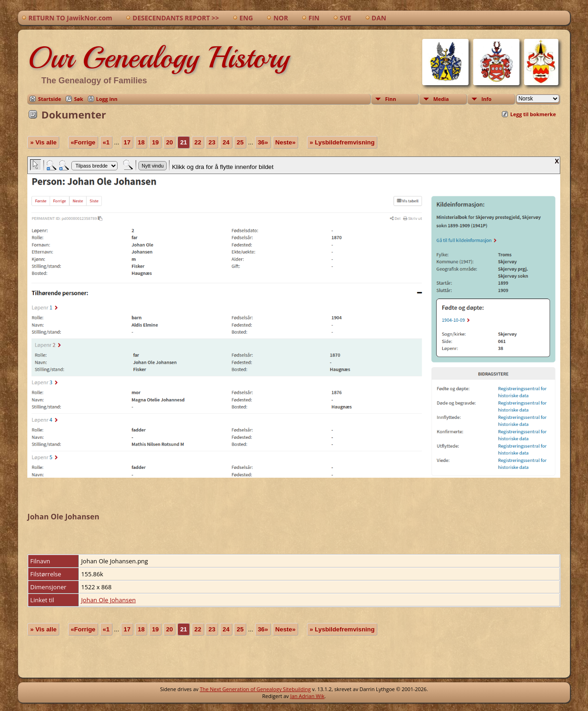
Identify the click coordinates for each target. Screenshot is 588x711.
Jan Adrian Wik (307, 696)
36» (263, 142)
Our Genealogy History (158, 57)
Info (487, 99)
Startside (50, 99)
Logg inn (107, 99)
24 (226, 142)
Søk (79, 99)
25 (240, 142)
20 (170, 142)
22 (198, 142)
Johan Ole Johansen (108, 600)
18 (141, 142)
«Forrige (83, 142)
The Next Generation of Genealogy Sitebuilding (255, 689)
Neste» (286, 142)
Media (441, 99)
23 (212, 142)
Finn (391, 99)
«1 (106, 142)
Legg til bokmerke (533, 114)
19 (155, 142)
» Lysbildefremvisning (342, 142)
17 (127, 142)
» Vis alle (43, 142)
